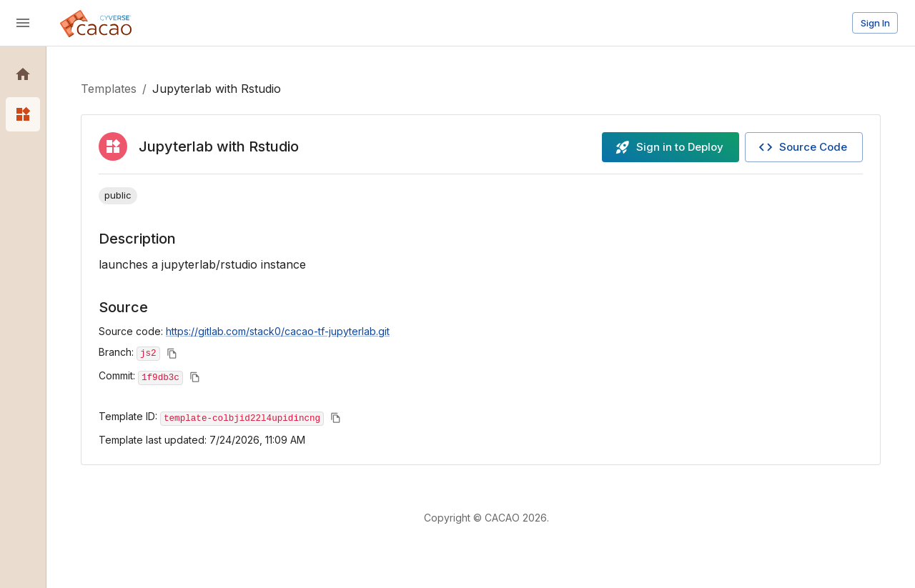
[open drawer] (23, 23)
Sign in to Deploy (669, 147)
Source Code (802, 147)
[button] (23, 74)
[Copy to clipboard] (172, 353)
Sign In (875, 23)
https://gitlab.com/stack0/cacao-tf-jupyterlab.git (278, 331)
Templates (109, 89)
